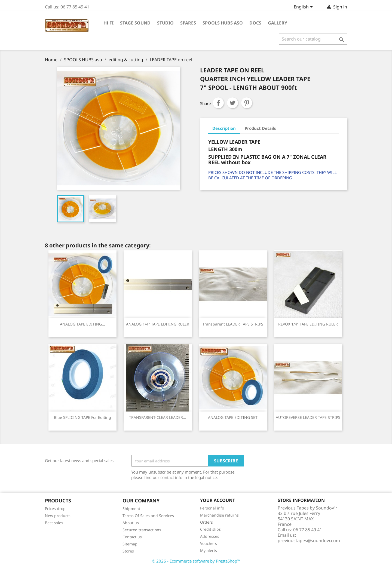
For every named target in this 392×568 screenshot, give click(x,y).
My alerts (209, 550)
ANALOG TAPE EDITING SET (233, 417)
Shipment (131, 509)
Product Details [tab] (260, 128)
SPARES (188, 23)
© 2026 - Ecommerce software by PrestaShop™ (196, 561)
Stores (128, 551)
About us (131, 523)
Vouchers (209, 543)
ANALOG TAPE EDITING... (82, 324)
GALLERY (278, 23)
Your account (218, 500)
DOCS (255, 23)
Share (218, 103)
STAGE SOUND (135, 23)
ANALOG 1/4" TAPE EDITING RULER (158, 324)
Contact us (132, 537)
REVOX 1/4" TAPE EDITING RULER (308, 324)
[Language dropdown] (304, 7)
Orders (206, 522)
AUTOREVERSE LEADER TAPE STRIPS (308, 417)
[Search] (313, 39)
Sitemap (130, 544)
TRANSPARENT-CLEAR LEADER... (158, 417)
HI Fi (108, 23)
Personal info (212, 508)
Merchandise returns (219, 515)
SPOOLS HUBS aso (223, 23)
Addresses (210, 536)
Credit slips (210, 529)
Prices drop (55, 509)
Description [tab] (224, 128)
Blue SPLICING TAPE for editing (82, 417)
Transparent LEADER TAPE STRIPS (233, 324)
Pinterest (247, 103)
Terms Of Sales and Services (148, 516)
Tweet (232, 103)
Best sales (54, 523)
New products (58, 516)
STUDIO (165, 23)
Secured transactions (142, 530)
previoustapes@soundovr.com (309, 541)
